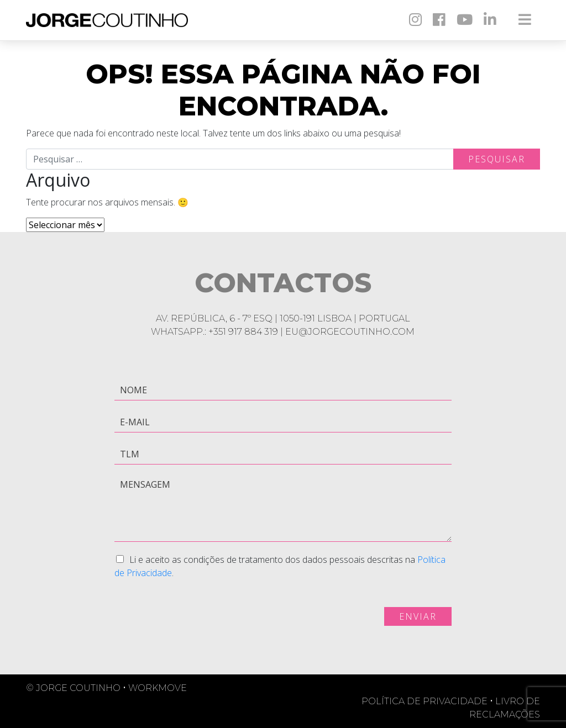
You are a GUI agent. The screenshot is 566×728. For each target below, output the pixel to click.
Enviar (418, 616)
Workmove (158, 688)
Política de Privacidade (428, 701)
